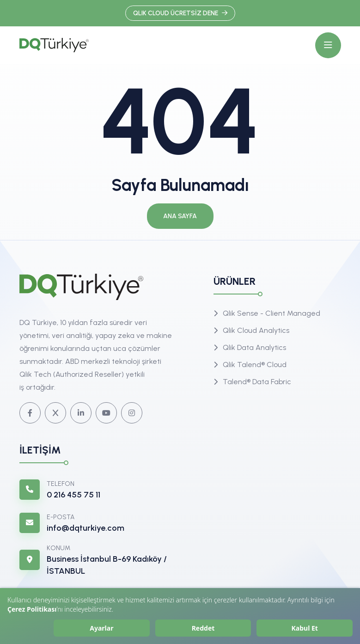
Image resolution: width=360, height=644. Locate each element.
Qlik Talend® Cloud (255, 365)
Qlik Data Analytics (254, 347)
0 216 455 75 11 (73, 495)
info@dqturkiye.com (85, 528)
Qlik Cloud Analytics (256, 330)
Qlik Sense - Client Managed (272, 313)
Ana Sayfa (180, 216)
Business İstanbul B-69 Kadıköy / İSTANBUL (107, 565)
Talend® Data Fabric (257, 382)
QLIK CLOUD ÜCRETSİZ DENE (180, 13)
